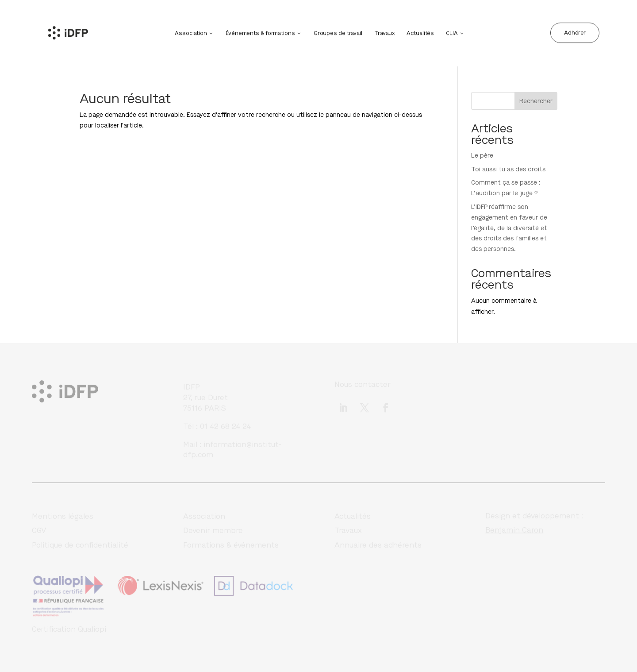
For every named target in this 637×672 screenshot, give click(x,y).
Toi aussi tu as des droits (508, 169)
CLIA (452, 33)
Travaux (384, 33)
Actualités (420, 33)
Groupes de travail (338, 33)
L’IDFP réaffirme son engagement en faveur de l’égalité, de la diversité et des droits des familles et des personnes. (509, 228)
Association (191, 33)
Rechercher (536, 101)
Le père (482, 156)
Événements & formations (260, 33)
